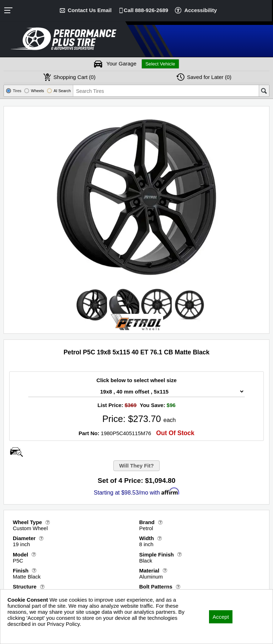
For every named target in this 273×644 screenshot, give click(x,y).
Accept (221, 617)
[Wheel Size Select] (136, 392)
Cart (74, 77)
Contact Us (90, 10)
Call (146, 10)
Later (209, 77)
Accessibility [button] (200, 10)
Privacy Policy (24, 634)
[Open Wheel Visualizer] (16, 452)
